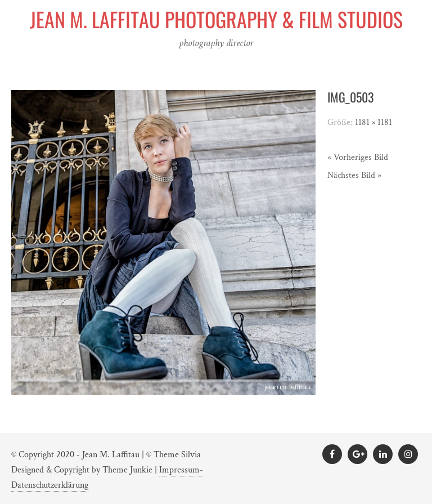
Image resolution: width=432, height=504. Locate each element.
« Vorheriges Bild (358, 157)
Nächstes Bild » (354, 175)
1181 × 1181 (373, 122)
